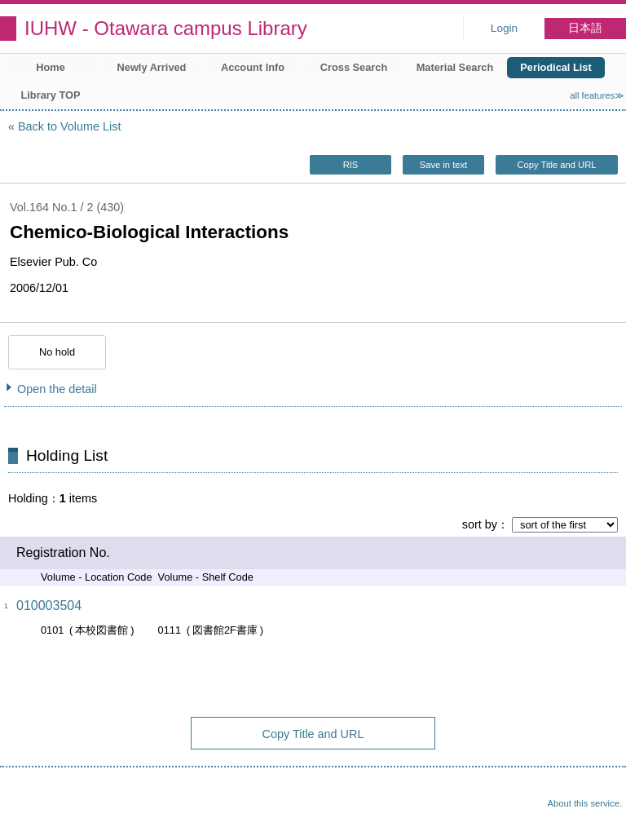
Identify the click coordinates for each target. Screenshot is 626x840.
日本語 (585, 28)
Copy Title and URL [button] (556, 165)
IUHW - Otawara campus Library (166, 28)
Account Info (253, 67)
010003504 (49, 606)
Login (504, 28)
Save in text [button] (443, 165)
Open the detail (57, 389)
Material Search (455, 67)
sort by (480, 524)
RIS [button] (351, 165)
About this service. (585, 803)
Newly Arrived (152, 67)
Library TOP (50, 95)
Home (51, 67)
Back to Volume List (69, 126)
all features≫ (597, 95)
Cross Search (354, 67)
